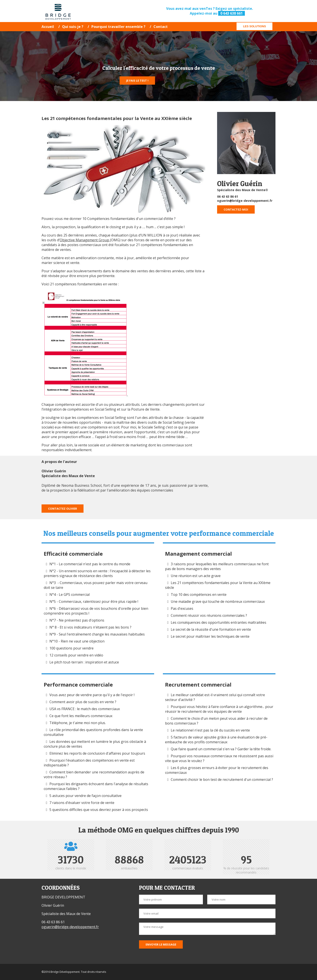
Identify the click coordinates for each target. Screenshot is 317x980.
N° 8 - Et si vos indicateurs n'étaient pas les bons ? (90, 627)
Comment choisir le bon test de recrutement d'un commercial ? (222, 780)
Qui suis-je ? (73, 27)
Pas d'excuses (182, 608)
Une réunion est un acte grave (196, 576)
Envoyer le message (161, 944)
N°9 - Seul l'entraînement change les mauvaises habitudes (97, 634)
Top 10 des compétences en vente (199, 595)
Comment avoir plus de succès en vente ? (83, 702)
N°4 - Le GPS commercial (70, 595)
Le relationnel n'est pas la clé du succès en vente (210, 730)
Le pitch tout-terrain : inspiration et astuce (84, 662)
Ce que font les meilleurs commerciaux (81, 716)
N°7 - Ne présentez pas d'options (77, 620)
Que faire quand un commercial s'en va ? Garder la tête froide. (221, 749)
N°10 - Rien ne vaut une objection (77, 641)
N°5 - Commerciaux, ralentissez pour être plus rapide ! (94, 601)
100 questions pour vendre (71, 648)
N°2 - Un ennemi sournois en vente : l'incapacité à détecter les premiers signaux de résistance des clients (97, 573)
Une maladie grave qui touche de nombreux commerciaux (218, 601)
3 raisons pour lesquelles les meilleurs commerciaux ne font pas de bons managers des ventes (217, 566)
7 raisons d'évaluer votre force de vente (82, 803)
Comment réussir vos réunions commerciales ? (209, 615)
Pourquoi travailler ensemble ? (118, 27)
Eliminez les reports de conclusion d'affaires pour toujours (97, 753)
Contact (161, 27)
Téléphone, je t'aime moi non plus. (78, 723)
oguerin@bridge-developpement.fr (245, 201)
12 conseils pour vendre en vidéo (76, 655)
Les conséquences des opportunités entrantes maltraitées (219, 622)
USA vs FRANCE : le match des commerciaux (85, 709)
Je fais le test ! (137, 81)
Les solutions (255, 26)
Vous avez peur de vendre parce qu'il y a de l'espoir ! (92, 695)
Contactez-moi (236, 209)
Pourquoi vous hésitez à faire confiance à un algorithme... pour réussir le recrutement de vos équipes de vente (219, 709)
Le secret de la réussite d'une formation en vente (211, 629)
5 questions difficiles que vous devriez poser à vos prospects (99, 810)
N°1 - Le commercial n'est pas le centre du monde (90, 564)
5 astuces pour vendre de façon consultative (85, 796)
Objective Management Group (85, 240)
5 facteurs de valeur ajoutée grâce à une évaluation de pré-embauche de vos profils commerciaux (216, 740)
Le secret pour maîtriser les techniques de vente (210, 636)
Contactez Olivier (63, 509)
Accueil (48, 27)
